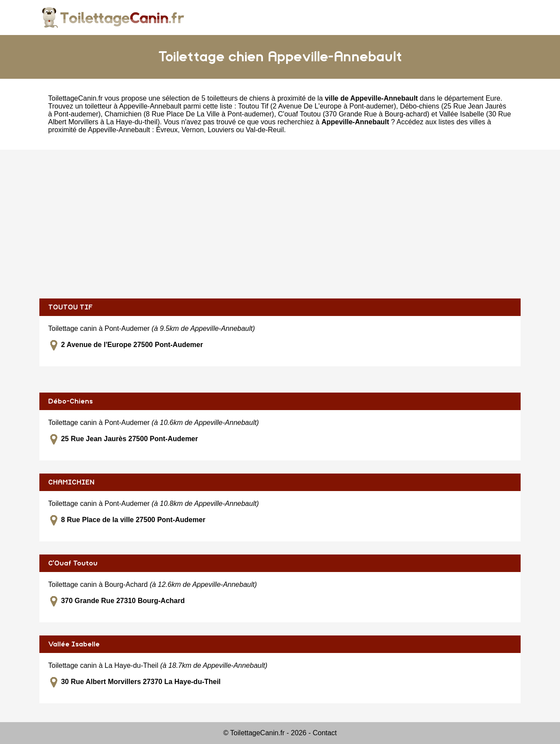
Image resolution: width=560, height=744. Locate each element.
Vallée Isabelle (74, 644)
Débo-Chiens (70, 401)
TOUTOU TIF (70, 307)
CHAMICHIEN (71, 482)
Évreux (167, 130)
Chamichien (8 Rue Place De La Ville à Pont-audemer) (189, 114)
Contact (325, 733)
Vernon (193, 130)
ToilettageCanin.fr (75, 98)
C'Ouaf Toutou (73, 563)
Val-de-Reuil (265, 130)
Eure (493, 98)
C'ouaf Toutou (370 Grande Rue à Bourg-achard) (353, 114)
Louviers (221, 130)
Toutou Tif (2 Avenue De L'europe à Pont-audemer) (317, 106)
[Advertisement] (280, 224)
